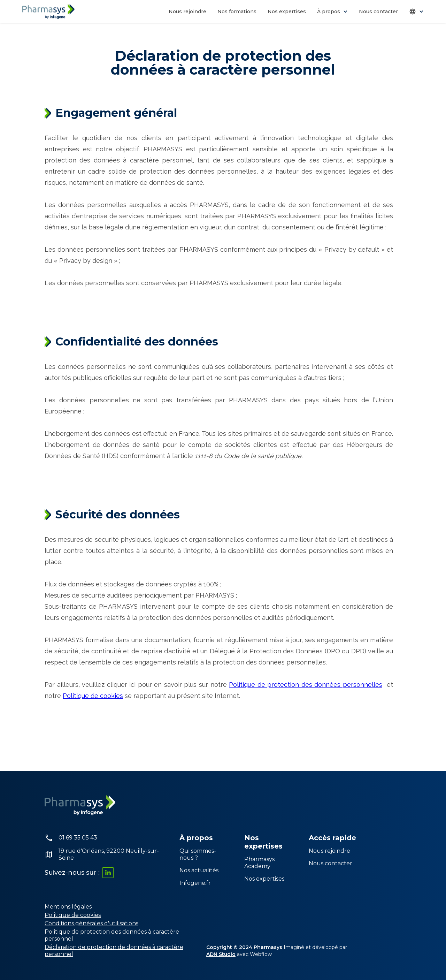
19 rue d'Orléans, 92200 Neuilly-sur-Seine (109, 854)
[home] (48, 12)
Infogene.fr (195, 883)
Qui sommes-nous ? (198, 854)
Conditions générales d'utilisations (91, 923)
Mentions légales (68, 907)
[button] (332, 12)
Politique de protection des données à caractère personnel (112, 935)
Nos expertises (287, 12)
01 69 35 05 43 (78, 838)
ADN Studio (221, 954)
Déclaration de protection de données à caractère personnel (114, 951)
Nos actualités (199, 870)
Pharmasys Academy (259, 863)
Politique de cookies (93, 696)
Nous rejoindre (187, 12)
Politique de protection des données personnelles (306, 685)
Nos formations (237, 12)
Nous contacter (378, 12)
